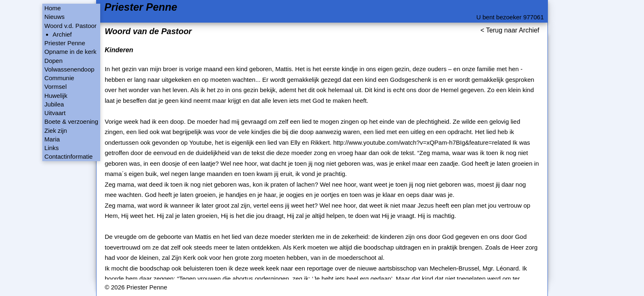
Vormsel (55, 87)
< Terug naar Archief (510, 30)
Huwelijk (56, 96)
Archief (62, 34)
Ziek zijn (56, 131)
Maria (52, 139)
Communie (59, 78)
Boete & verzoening (71, 121)
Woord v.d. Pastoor (70, 26)
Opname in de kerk (70, 52)
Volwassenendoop (69, 69)
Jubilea (54, 104)
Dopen (53, 61)
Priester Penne (141, 7)
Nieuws (54, 17)
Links (52, 148)
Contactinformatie (69, 156)
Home (53, 8)
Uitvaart (55, 113)
